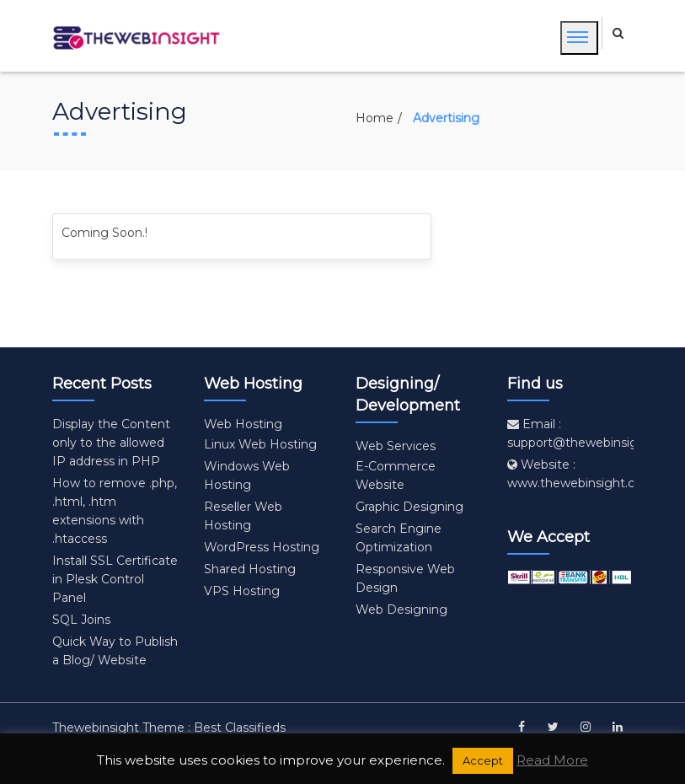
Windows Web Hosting (247, 475)
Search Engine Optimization (399, 538)
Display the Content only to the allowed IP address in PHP (111, 443)
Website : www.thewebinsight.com (581, 474)
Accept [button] (483, 760)
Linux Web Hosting (260, 444)
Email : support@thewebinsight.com (594, 433)
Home (375, 118)
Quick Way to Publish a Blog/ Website (115, 651)
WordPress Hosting (262, 547)
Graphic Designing (409, 507)
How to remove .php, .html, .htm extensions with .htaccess (115, 511)
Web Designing (401, 609)
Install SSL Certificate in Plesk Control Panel (115, 579)
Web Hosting (243, 424)
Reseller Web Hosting (243, 516)
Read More (552, 760)
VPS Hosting (242, 591)
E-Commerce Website (396, 475)
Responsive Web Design (405, 578)
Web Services (396, 446)
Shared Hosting (250, 569)
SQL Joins (81, 620)
